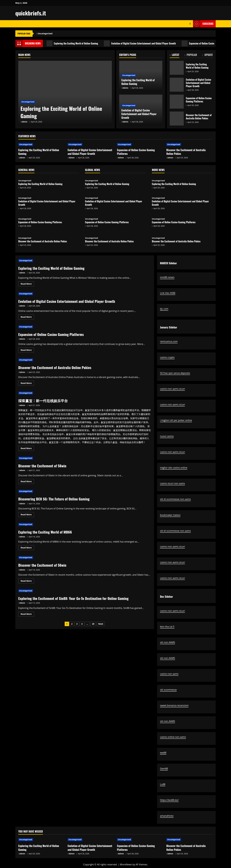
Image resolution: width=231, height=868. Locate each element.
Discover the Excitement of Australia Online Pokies (177, 119)
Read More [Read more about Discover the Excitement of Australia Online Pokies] (27, 384)
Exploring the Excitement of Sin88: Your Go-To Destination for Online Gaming (73, 598)
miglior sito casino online (174, 468)
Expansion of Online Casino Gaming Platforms (177, 102)
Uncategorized (45, 33)
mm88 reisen (167, 277)
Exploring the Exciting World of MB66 (45, 532)
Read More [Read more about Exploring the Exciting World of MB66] (27, 548)
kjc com (164, 309)
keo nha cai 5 (167, 627)
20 (93, 624)
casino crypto (167, 357)
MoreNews (126, 864)
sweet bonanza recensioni (174, 705)
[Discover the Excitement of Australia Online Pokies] (190, 144)
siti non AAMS (168, 642)
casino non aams (169, 674)
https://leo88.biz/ (169, 800)
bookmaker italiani (170, 515)
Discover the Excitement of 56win (42, 466)
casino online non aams (173, 737)
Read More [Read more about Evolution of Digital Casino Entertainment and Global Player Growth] (27, 317)
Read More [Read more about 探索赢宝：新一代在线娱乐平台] (27, 449)
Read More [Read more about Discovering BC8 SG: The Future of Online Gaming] (27, 515)
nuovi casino (167, 436)
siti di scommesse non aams (175, 499)
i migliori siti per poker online (176, 420)
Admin (25, 122)
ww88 (163, 753)
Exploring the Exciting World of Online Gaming (72, 43)
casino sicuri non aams (172, 483)
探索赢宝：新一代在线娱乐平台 (43, 401)
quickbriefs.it (31, 13)
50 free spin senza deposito (175, 373)
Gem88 (164, 769)
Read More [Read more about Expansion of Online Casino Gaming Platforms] (27, 350)
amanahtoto (167, 816)
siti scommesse (168, 690)
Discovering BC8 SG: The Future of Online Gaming (54, 499)
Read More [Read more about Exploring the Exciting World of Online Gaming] (27, 284)
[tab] (175, 55)
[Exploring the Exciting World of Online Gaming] (65, 93)
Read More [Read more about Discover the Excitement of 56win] (27, 482)
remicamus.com (169, 341)
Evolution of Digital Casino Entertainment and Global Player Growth (140, 43)
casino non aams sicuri (172, 389)
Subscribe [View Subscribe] (203, 24)
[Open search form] (190, 24)
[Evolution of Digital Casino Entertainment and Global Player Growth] (91, 144)
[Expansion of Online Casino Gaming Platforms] (140, 144)
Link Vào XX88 (168, 293)
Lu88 (163, 784)
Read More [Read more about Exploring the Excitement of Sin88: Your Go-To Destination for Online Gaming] (27, 614)
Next (101, 624)
